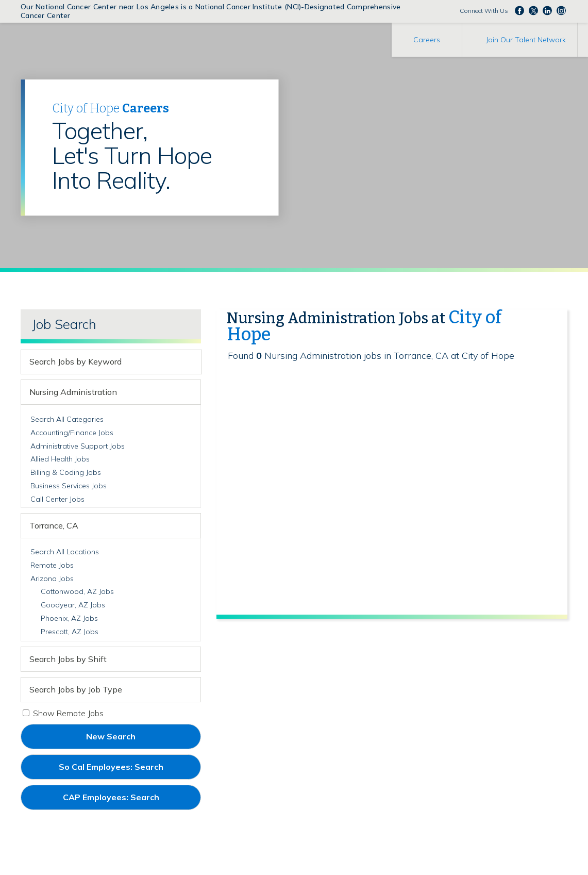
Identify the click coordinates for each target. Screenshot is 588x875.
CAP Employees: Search (128, 801)
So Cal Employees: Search (128, 770)
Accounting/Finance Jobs (72, 433)
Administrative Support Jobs (78, 446)
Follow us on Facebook (519, 10)
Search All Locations (65, 552)
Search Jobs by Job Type (76, 689)
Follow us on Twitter (533, 10)
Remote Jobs (52, 565)
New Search (111, 736)
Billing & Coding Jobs (66, 472)
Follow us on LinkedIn (547, 10)
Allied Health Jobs (60, 459)
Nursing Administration (73, 392)
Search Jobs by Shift (68, 659)
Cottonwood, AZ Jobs (77, 591)
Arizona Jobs (52, 579)
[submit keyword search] (192, 362)
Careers (427, 40)
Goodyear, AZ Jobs (73, 605)
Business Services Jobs (69, 486)
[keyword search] (102, 362)
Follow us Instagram (561, 10)
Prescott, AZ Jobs (70, 632)
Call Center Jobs (57, 499)
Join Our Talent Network (526, 40)
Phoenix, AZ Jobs (69, 618)
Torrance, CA (54, 525)
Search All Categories (67, 419)
